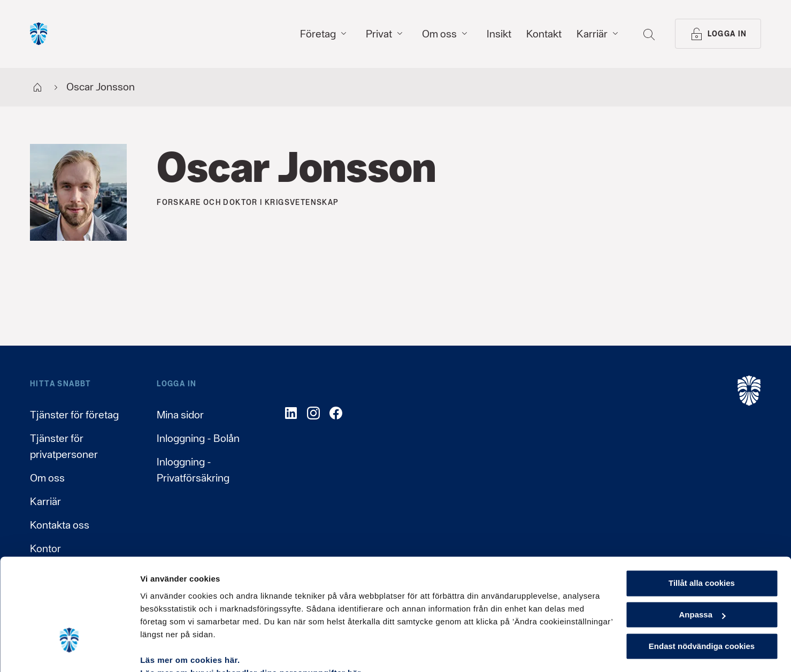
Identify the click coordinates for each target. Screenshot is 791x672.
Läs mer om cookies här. (190, 609)
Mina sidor (180, 415)
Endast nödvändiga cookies (702, 595)
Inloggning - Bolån (198, 438)
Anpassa (702, 564)
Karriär (45, 501)
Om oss (47, 478)
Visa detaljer (164, 651)
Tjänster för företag (74, 415)
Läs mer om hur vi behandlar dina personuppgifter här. (252, 621)
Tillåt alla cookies (702, 532)
